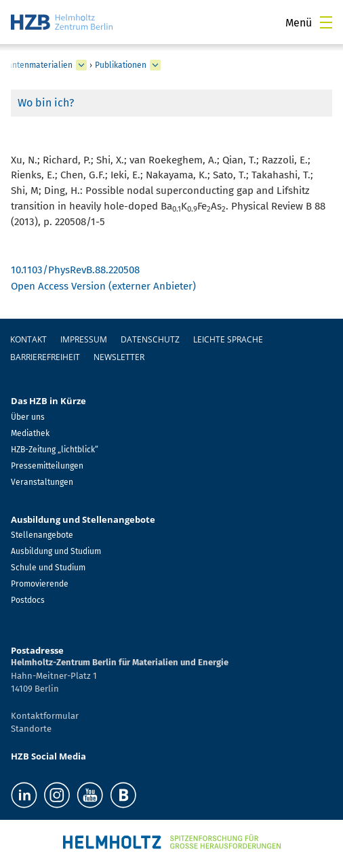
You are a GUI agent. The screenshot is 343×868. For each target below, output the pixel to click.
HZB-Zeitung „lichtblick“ (55, 450)
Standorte (31, 729)
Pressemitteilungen (47, 466)
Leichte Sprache (228, 339)
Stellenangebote (42, 535)
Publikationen (121, 65)
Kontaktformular (45, 716)
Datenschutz (150, 339)
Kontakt (28, 339)
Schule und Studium (48, 568)
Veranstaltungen (42, 482)
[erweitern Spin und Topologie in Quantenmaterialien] (81, 65)
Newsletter (119, 357)
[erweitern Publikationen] (155, 65)
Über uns (28, 417)
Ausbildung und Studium (56, 551)
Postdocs (28, 600)
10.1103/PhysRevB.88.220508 (75, 270)
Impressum (84, 339)
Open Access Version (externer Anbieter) (103, 286)
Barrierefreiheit (45, 357)
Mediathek (30, 433)
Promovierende (40, 584)
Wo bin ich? (46, 103)
